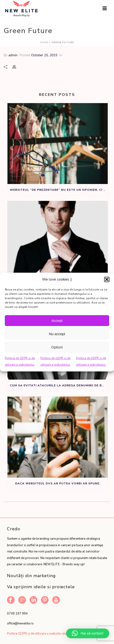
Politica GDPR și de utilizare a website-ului (37, 634)
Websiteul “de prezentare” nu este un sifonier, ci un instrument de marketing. (59, 190)
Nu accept (57, 334)
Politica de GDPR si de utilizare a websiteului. (20, 361)
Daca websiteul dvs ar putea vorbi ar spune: (58, 483)
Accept (57, 321)
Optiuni (57, 347)
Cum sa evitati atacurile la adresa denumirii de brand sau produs (59, 385)
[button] (107, 279)
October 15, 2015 (44, 55)
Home (44, 42)
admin (13, 55)
